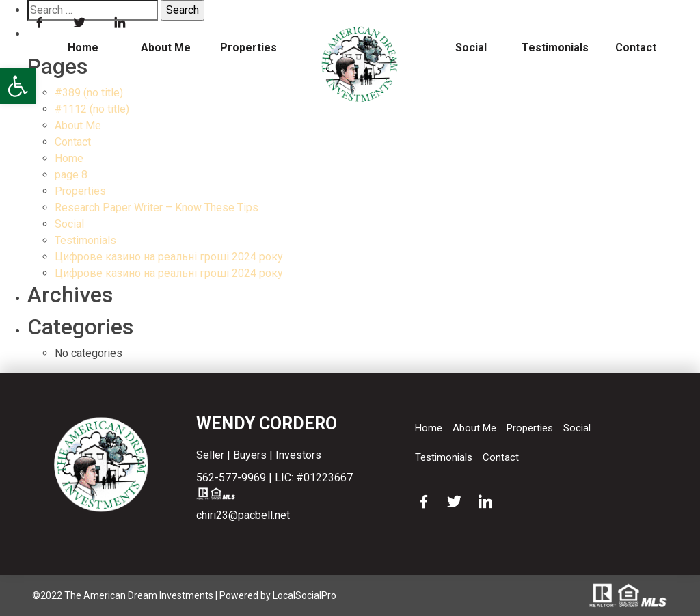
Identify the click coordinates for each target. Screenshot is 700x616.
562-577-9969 (231, 478)
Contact (636, 48)
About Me (166, 48)
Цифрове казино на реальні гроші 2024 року (169, 257)
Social (471, 48)
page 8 (71, 175)
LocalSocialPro (305, 595)
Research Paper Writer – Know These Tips (157, 207)
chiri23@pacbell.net (243, 515)
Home (83, 48)
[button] (18, 86)
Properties (248, 48)
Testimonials (553, 48)
